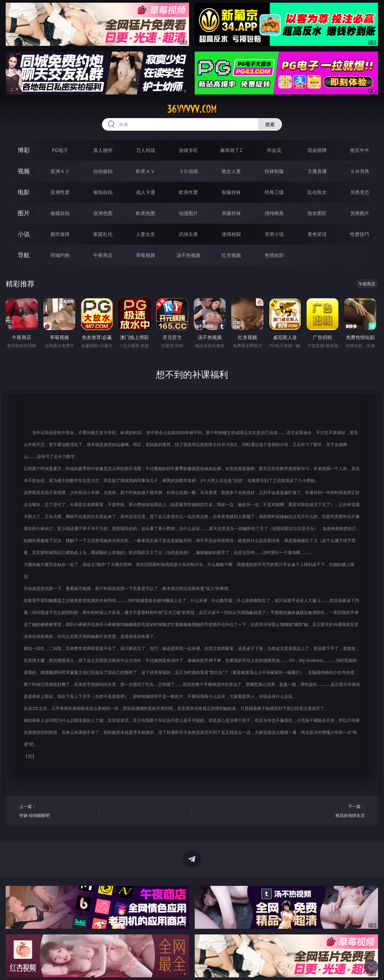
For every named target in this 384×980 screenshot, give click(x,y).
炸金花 (274, 150)
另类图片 (360, 213)
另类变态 (360, 192)
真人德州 (103, 150)
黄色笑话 (317, 234)
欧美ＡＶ (145, 171)
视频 (24, 171)
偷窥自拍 (60, 213)
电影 (24, 192)
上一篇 (57, 812)
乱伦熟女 (317, 192)
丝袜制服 (274, 171)
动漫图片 (188, 213)
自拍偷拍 (103, 171)
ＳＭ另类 (360, 171)
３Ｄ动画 (188, 171)
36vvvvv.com (192, 109)
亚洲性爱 (60, 192)
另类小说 (274, 234)
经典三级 (274, 192)
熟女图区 (317, 213)
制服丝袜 (231, 192)
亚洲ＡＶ (60, 171)
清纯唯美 (274, 213)
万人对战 (145, 150)
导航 (24, 255)
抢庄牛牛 (360, 150)
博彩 (24, 150)
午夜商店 (103, 255)
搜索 (270, 124)
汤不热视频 (188, 255)
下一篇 (327, 812)
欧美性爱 (188, 192)
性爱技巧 (360, 234)
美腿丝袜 (231, 213)
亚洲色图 (103, 213)
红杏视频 (231, 255)
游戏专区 (188, 150)
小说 (24, 234)
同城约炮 (60, 255)
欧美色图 (145, 213)
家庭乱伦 (103, 234)
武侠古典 (188, 234)
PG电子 (60, 150)
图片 (24, 213)
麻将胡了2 (231, 150)
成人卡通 (145, 192)
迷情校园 (231, 234)
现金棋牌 (317, 150)
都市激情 (60, 234)
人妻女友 (145, 234)
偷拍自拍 (103, 192)
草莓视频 (145, 255)
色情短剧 (274, 255)
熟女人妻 (231, 171)
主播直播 (317, 171)
